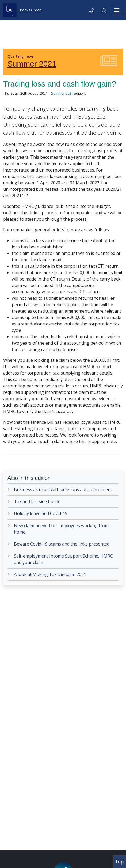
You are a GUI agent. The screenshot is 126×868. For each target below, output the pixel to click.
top (120, 862)
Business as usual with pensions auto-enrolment (63, 489)
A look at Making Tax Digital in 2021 (50, 574)
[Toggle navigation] (117, 10)
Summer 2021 (32, 64)
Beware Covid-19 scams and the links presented (62, 544)
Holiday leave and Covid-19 (41, 513)
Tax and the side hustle (37, 501)
